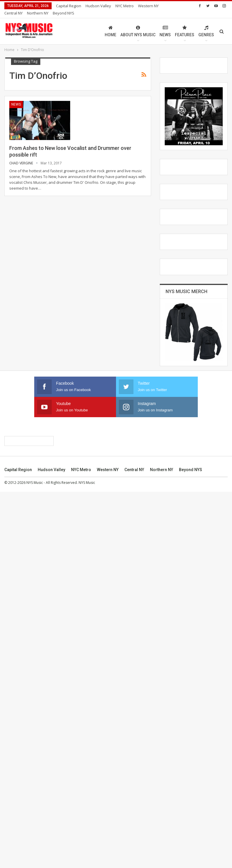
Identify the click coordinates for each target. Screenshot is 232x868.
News (165, 24)
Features (185, 24)
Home (110, 24)
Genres (206, 24)
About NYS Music (138, 24)
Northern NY (162, 846)
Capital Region (69, 6)
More (144, 6)
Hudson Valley (98, 6)
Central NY (134, 846)
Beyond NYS (191, 846)
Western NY (108, 846)
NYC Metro (125, 6)
